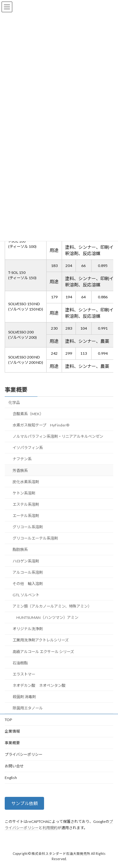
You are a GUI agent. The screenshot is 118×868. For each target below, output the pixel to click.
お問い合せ (14, 766)
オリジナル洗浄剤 (28, 629)
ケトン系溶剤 (24, 493)
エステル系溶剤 (26, 504)
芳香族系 (20, 470)
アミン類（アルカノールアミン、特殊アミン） (52, 606)
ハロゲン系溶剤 (26, 561)
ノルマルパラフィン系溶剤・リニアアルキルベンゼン (58, 436)
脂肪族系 (20, 549)
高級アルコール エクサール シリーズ (43, 651)
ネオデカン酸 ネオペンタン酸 (39, 685)
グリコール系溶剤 (28, 527)
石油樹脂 (20, 663)
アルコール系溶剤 (28, 572)
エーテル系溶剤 (26, 516)
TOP (8, 720)
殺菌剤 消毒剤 (24, 697)
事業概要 (16, 390)
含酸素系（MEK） (28, 414)
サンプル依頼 (25, 803)
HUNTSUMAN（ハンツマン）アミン (47, 617)
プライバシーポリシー (24, 754)
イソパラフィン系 (28, 448)
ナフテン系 (22, 459)
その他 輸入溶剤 (28, 584)
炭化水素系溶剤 (26, 481)
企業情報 (12, 731)
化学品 (14, 403)
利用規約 (50, 828)
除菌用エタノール (28, 708)
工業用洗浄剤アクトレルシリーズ (41, 640)
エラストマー (24, 674)
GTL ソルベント (26, 595)
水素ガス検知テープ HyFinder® (41, 425)
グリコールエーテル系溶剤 (35, 538)
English (11, 778)
